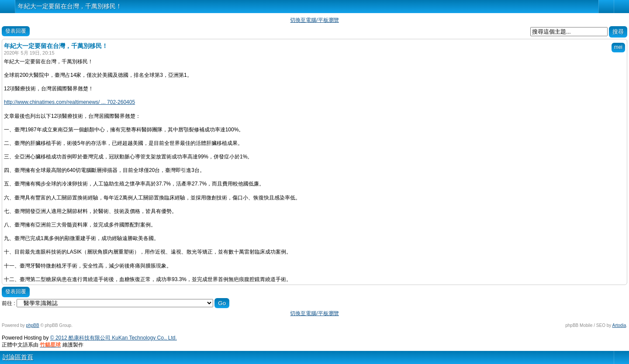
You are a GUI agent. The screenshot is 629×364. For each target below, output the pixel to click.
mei (618, 47)
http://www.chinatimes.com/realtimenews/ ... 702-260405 (69, 102)
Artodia (619, 325)
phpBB (33, 325)
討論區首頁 (18, 357)
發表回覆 (16, 31)
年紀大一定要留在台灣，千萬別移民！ (70, 6)
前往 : (9, 303)
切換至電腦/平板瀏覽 (314, 20)
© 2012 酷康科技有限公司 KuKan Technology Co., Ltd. (114, 338)
